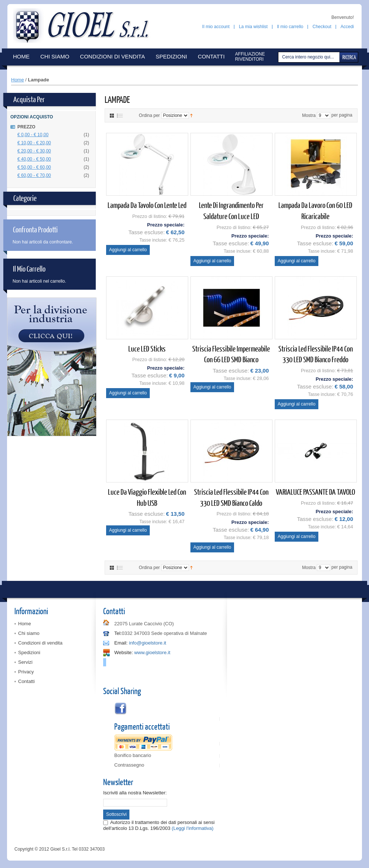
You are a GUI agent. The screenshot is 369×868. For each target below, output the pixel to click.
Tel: (118, 633)
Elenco (120, 116)
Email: (121, 643)
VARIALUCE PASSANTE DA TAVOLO (315, 492)
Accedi (347, 27)
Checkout (322, 27)
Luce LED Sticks (147, 348)
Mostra (309, 115)
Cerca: (279, 57)
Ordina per (150, 115)
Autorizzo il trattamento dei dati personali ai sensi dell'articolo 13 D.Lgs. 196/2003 (159, 825)
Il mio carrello (290, 27)
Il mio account (216, 27)
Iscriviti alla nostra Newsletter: (135, 793)
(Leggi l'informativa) (192, 828)
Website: (123, 652)
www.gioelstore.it (152, 652)
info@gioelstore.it (148, 643)
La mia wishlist (253, 27)
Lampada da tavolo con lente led (147, 205)
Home (18, 80)
